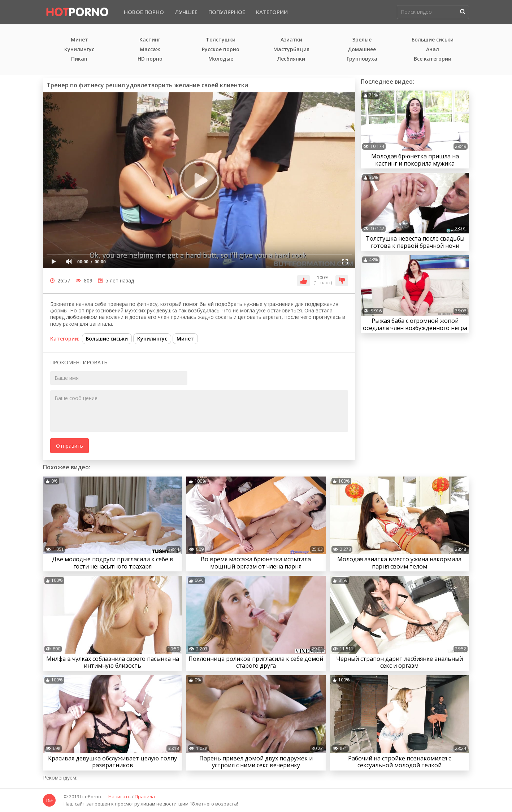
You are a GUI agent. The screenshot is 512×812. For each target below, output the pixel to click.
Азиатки (291, 40)
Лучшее (186, 12)
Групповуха (362, 59)
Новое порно (144, 12)
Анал (433, 50)
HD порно (150, 59)
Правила (145, 797)
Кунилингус (79, 50)
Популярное (227, 12)
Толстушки (221, 40)
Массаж (150, 50)
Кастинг (150, 40)
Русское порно (221, 50)
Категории (272, 12)
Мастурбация (291, 50)
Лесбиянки (291, 59)
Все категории (433, 59)
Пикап (79, 59)
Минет (79, 40)
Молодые (221, 59)
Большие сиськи (433, 40)
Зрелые (362, 40)
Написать (120, 797)
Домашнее (362, 50)
